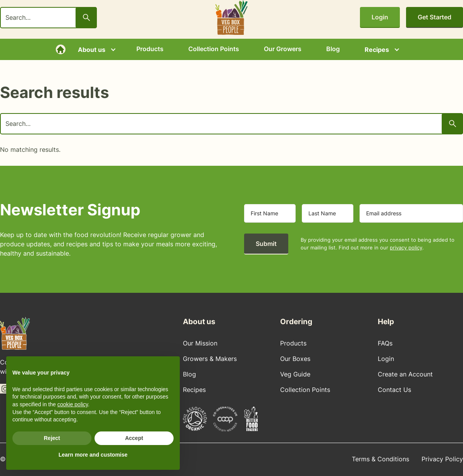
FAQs (385, 343)
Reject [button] (52, 438)
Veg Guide (295, 374)
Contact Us (394, 390)
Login (380, 17)
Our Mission (200, 343)
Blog (333, 49)
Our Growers (283, 49)
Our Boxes (295, 359)
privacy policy (406, 247)
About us (92, 50)
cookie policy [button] (73, 404)
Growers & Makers (210, 359)
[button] (95, 50)
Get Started (435, 17)
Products (150, 49)
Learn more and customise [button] (93, 455)
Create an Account (405, 374)
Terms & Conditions (380, 459)
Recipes (377, 50)
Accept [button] (134, 438)
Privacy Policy (442, 459)
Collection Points (214, 49)
